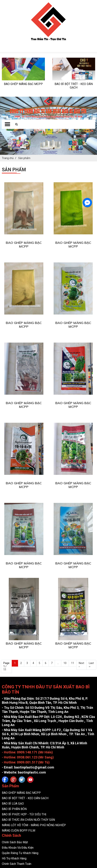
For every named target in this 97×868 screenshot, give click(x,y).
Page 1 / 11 (6, 547)
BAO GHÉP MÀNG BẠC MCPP (24, 125)
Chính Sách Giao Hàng (16, 749)
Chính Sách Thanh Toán (17, 744)
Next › (81, 545)
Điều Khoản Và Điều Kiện (18, 728)
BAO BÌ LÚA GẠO (13, 684)
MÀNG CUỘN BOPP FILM (19, 711)
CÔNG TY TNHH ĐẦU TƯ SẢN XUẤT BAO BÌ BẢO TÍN (62, 800)
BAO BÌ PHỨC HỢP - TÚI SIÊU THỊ (24, 695)
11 (73, 543)
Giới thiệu (8, 779)
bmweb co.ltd (56, 803)
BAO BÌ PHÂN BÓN (14, 689)
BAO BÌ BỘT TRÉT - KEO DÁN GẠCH (25, 678)
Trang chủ (8, 773)
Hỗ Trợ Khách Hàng (14, 739)
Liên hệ (7, 789)
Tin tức (6, 784)
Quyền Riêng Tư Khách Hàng (20, 733)
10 (65, 543)
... (58, 543)
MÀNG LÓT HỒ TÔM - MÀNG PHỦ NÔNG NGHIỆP (34, 705)
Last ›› (91, 545)
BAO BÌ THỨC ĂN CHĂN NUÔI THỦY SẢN (28, 700)
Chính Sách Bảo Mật (15, 722)
